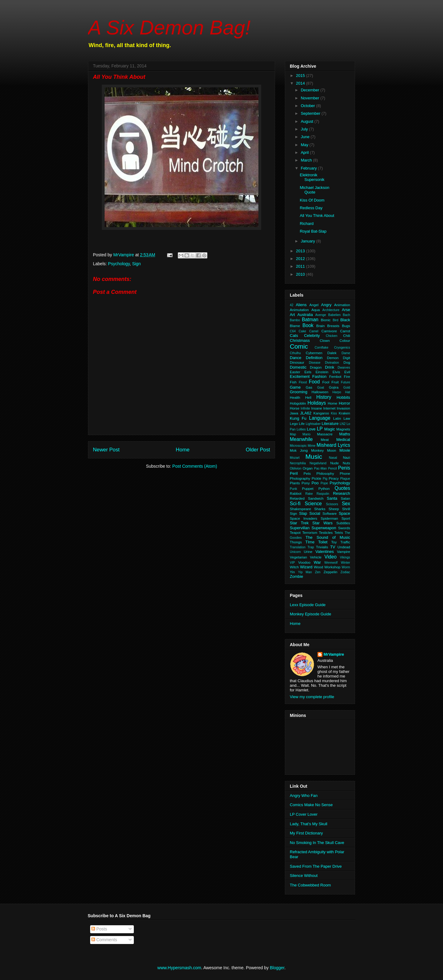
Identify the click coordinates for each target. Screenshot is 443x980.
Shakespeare (300, 509)
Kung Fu (298, 418)
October (309, 106)
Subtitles (343, 523)
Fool (326, 382)
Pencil (333, 468)
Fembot (335, 376)
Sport (346, 518)
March (307, 160)
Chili (347, 336)
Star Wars (322, 523)
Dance (296, 358)
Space (344, 513)
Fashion (319, 376)
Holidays (317, 403)
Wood (318, 567)
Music (314, 456)
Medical (343, 440)
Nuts (346, 463)
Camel (314, 331)
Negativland (318, 463)
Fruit (335, 382)
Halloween (320, 392)
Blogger (277, 968)
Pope (324, 483)
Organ (308, 468)
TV (333, 547)
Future (345, 382)
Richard (307, 224)
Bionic (326, 320)
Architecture (331, 310)
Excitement (300, 376)
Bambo (295, 320)
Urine (308, 552)
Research (341, 493)
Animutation (299, 310)
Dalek (332, 353)
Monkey (317, 450)
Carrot (345, 331)
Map (293, 434)
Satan (345, 498)
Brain (320, 326)
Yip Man (305, 572)
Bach (346, 315)
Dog (347, 362)
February (309, 168)
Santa (332, 498)
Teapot (295, 532)
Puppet (308, 488)
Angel (314, 305)
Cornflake (321, 348)
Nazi (347, 457)
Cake (302, 331)
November (311, 98)
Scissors (332, 504)
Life (302, 424)
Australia (305, 315)
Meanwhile (301, 439)
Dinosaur (297, 362)
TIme (310, 542)
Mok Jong (299, 450)
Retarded (297, 498)
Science (313, 504)
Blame (295, 326)
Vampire (343, 552)
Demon (333, 358)
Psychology (119, 264)
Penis (344, 468)
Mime (311, 446)
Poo (315, 483)
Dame (346, 353)
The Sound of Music (328, 537)
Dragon (316, 367)
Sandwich (316, 498)
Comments (104, 940)
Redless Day (311, 208)
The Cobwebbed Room (310, 885)
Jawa (294, 413)
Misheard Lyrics (333, 445)
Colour (345, 340)
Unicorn (295, 552)
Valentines (325, 552)
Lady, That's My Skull (309, 824)
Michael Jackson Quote (314, 190)
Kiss (334, 413)
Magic (330, 429)
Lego (294, 424)
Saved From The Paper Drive (316, 866)
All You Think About (317, 216)
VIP (292, 563)
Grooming (299, 392)
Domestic (298, 367)
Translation (298, 547)
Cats (294, 336)
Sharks (320, 509)
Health (295, 397)
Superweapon (324, 528)
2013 (301, 251)
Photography (300, 478)
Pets (307, 473)
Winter (345, 563)
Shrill (346, 509)
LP (320, 429)
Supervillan (300, 528)
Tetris (339, 532)
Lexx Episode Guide (308, 605)
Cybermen (314, 353)
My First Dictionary (306, 833)
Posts (99, 929)
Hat (348, 392)
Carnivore (329, 331)
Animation (342, 305)
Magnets (343, 429)
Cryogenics (342, 348)
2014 (301, 83)
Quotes (342, 488)
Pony (306, 483)
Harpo (337, 392)
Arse (346, 310)
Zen (318, 572)
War (317, 562)
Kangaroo (321, 413)
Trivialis (322, 547)
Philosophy (325, 473)
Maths (345, 434)
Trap (311, 547)
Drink (329, 367)
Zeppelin (331, 572)
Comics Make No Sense (311, 805)
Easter (295, 372)
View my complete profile (312, 697)
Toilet (323, 542)
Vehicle (316, 557)
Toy (334, 542)
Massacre (325, 434)
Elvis (336, 372)
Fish (293, 382)
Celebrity (312, 336)
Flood (303, 382)
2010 (301, 274)
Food (314, 382)
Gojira (334, 387)
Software (329, 513)
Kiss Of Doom (312, 200)
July (305, 129)
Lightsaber (313, 424)
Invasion (344, 408)
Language (319, 418)
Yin (292, 572)
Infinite (305, 408)
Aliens (301, 305)
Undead (344, 547)
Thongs (296, 542)
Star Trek (299, 523)
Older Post (258, 450)
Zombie (296, 576)
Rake (309, 494)
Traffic (345, 542)
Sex (346, 504)
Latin (337, 418)
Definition (314, 358)
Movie (345, 450)
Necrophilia (298, 463)
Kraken (344, 413)
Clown (325, 340)
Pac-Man (321, 468)
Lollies (301, 429)
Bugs (346, 326)
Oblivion (296, 468)
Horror (344, 403)
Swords (344, 528)
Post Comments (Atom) (195, 466)
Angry (326, 305)
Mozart (295, 458)
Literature (330, 424)
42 (292, 305)
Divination (332, 363)
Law (347, 418)
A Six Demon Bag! (169, 28)
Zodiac (345, 572)
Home (183, 450)
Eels (308, 372)
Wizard (306, 567)
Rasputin (323, 494)
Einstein (322, 372)
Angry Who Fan (304, 796)
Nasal (333, 458)
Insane (317, 408)
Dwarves (344, 368)
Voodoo (304, 562)
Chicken (332, 336)
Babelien (334, 315)
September (311, 113)
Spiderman (329, 518)
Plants (295, 483)
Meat (325, 440)
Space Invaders (303, 518)
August (308, 121)
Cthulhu (295, 353)
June (306, 137)
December (311, 90)
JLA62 (306, 413)
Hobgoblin (298, 403)
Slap (303, 513)
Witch (294, 567)
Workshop (332, 567)
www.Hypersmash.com (179, 968)
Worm (346, 567)
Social (315, 513)
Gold (347, 388)
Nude (334, 463)
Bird (335, 320)
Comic (299, 346)
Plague (345, 479)
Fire (347, 376)
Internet (329, 408)
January (309, 241)
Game (295, 387)
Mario (306, 434)
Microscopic (298, 446)
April (305, 152)
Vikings (345, 557)
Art (292, 315)
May (305, 145)
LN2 (343, 424)
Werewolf (331, 563)
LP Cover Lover (304, 814)
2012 (301, 259)
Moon (331, 450)
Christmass (300, 340)
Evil (347, 372)
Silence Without (304, 876)
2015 (301, 76)
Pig (325, 479)
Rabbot (296, 493)
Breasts (333, 326)
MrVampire (334, 654)
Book (308, 325)
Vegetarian (298, 557)
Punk (293, 489)
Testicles (326, 532)
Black (345, 320)
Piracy (333, 478)
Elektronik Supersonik (312, 177)
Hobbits (343, 397)
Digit (347, 358)
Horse (295, 408)
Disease (315, 363)
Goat (321, 388)
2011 (301, 266)
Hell (308, 397)
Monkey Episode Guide (310, 614)
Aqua (315, 310)
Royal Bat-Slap (313, 231)
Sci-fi (295, 504)
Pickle (316, 478)
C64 (293, 331)
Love (311, 429)
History (324, 397)
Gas (309, 387)
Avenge (321, 315)
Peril (294, 473)
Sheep (334, 509)
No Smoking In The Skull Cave (317, 843)
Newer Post (106, 450)
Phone (345, 473)
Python (324, 488)
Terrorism (310, 532)
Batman (310, 320)
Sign (136, 264)
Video (331, 557)
